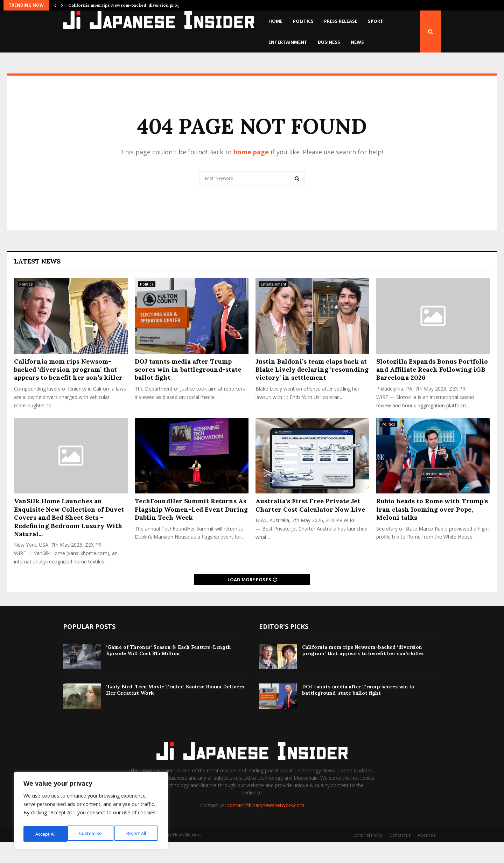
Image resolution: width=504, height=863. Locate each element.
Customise (46, 834)
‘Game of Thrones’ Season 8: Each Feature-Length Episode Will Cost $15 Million (169, 671)
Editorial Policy (368, 856)
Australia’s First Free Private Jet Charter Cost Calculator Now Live (310, 526)
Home (275, 21)
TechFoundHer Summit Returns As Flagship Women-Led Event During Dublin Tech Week (191, 530)
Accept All (137, 834)
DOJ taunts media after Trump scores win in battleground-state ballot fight (188, 391)
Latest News (37, 282)
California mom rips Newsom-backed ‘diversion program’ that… (135, 5)
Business (329, 42)
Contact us (400, 856)
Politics (303, 21)
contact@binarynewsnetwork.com (266, 826)
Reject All (92, 834)
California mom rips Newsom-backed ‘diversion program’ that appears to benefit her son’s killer (68, 391)
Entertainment (288, 42)
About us (426, 856)
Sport (376, 21)
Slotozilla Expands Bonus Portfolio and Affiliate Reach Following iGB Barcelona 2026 (432, 391)
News (357, 42)
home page (251, 173)
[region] (91, 812)
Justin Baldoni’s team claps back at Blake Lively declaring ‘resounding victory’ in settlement (312, 391)
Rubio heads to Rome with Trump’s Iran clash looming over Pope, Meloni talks (432, 530)
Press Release (341, 21)
